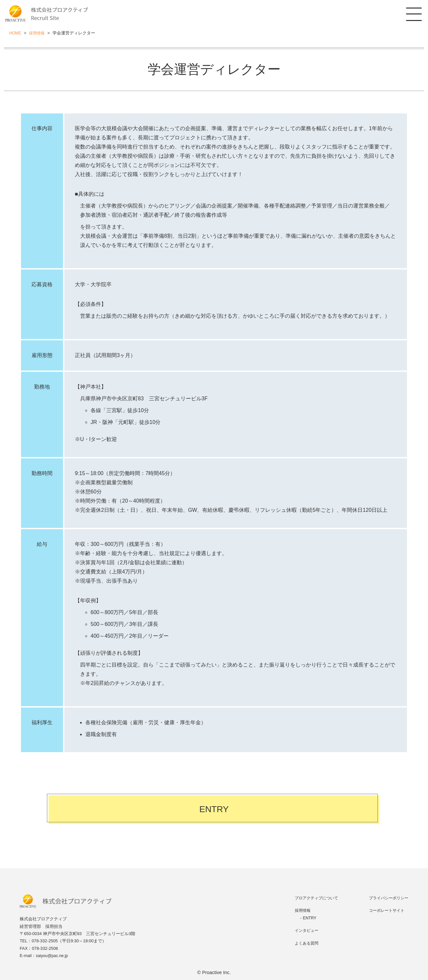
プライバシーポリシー (387, 898)
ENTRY (214, 810)
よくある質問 (304, 943)
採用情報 (38, 33)
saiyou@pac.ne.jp (53, 956)
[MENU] (413, 15)
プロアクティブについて (315, 898)
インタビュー (304, 930)
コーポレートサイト (385, 910)
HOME (15, 33)
